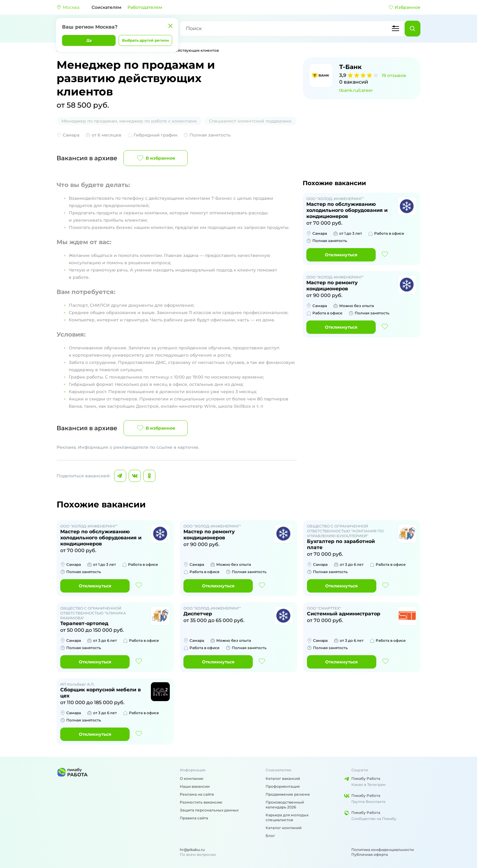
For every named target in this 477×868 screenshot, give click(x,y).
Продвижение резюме (288, 794)
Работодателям (145, 7)
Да (89, 40)
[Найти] (413, 29)
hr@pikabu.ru (192, 850)
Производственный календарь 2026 (285, 805)
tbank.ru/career (356, 90)
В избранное (156, 158)
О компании (191, 778)
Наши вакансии (195, 786)
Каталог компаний (284, 828)
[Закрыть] (170, 26)
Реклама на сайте (197, 794)
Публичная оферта (370, 854)
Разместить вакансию (201, 802)
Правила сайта (194, 818)
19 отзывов (394, 75)
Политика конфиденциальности (383, 850)
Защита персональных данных (209, 810)
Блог (270, 836)
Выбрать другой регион (145, 40)
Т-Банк (350, 67)
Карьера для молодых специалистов (287, 817)
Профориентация (283, 786)
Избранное (404, 7)
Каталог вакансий (283, 778)
